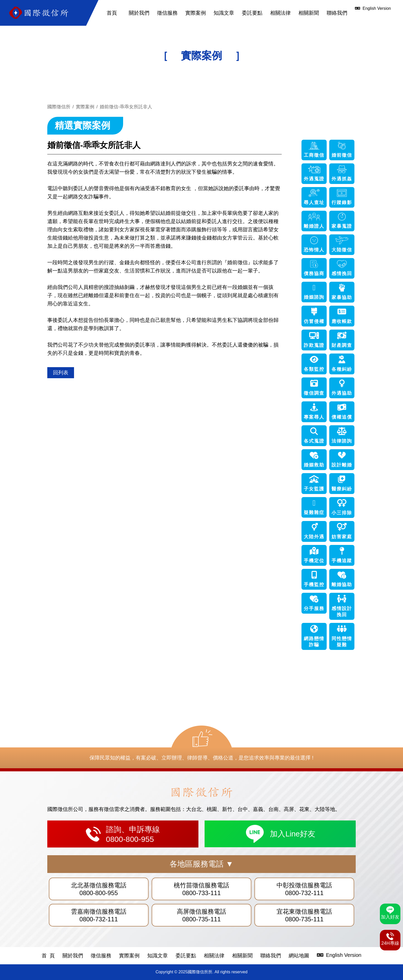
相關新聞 (309, 13)
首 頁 (48, 956)
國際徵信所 (59, 107)
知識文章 (224, 13)
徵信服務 (167, 13)
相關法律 (280, 13)
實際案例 (196, 13)
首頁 (112, 13)
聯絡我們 (337, 13)
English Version (339, 955)
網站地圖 (299, 956)
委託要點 (252, 13)
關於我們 (139, 13)
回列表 (61, 373)
